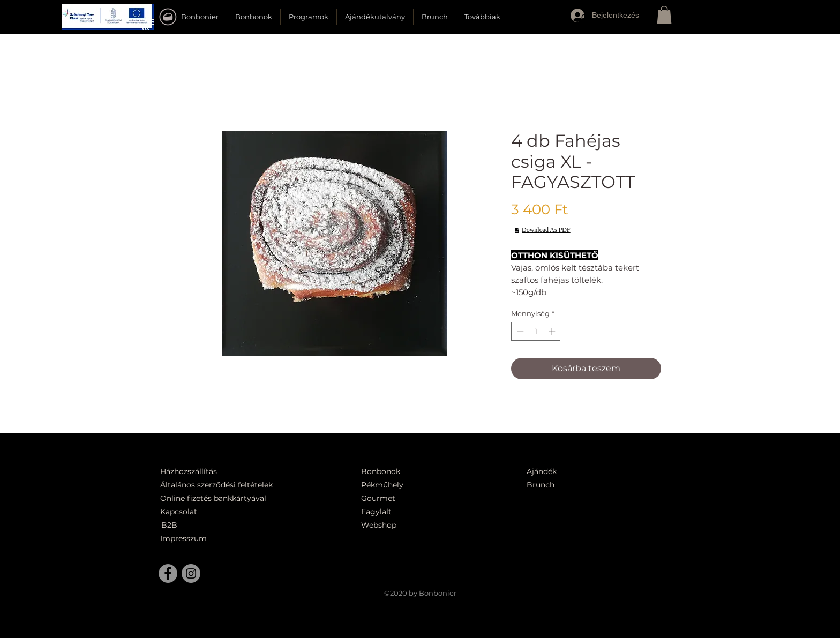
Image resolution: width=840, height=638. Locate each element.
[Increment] (553, 332)
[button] (108, 17)
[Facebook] (168, 573)
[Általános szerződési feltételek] (220, 485)
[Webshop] (406, 525)
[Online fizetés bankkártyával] (226, 498)
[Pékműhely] (412, 485)
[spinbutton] (536, 332)
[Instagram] (191, 573)
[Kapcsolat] (181, 512)
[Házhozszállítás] (196, 472)
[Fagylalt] (406, 512)
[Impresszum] (185, 539)
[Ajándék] (546, 472)
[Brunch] (546, 485)
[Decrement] (519, 332)
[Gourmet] (406, 498)
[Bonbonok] (381, 472)
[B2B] (186, 525)
